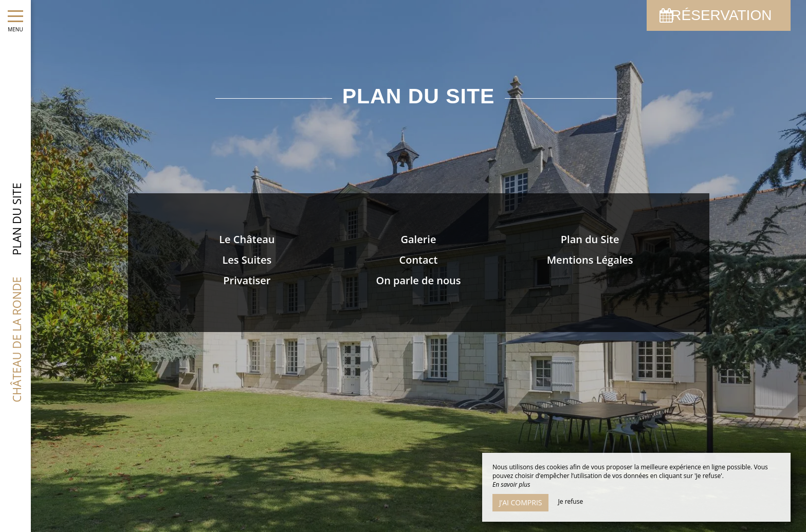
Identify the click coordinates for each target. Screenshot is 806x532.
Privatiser (247, 280)
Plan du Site (590, 239)
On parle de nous (418, 280)
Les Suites (247, 260)
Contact (419, 260)
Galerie (419, 239)
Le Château (247, 239)
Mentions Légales (590, 260)
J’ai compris (520, 502)
